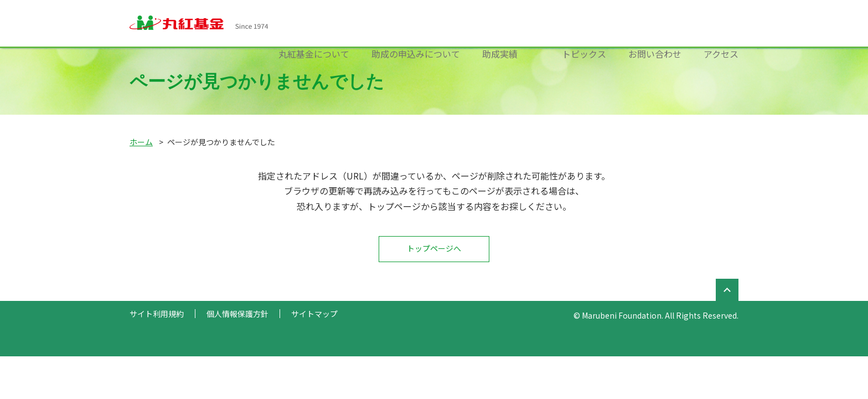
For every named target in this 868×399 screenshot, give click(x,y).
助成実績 (500, 54)
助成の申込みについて (416, 54)
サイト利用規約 (157, 314)
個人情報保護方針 (237, 314)
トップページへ (434, 248)
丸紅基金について (314, 54)
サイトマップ (314, 314)
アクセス (721, 54)
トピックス (584, 54)
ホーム (141, 142)
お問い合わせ (655, 54)
